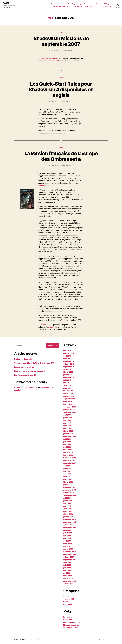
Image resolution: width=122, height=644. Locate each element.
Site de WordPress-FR (72, 627)
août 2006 (67, 498)
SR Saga (107, 4)
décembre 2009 (70, 407)
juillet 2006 (68, 500)
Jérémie (55, 50)
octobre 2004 (69, 557)
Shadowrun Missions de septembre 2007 (61, 41)
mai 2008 (67, 444)
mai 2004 (67, 570)
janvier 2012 (68, 375)
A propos (40, 4)
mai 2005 (67, 538)
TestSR (6, 3)
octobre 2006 (69, 492)
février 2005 (68, 546)
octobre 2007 (69, 460)
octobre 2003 (69, 584)
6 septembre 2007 (68, 165)
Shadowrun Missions (56, 61)
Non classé (68, 604)
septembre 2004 (70, 559)
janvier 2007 (68, 484)
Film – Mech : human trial (103, 6)
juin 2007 (67, 471)
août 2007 (67, 466)
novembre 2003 (70, 581)
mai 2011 (67, 383)
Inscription (67, 617)
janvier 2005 (68, 549)
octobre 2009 (69, 409)
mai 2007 (67, 474)
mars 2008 (68, 450)
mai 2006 (67, 506)
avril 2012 (67, 369)
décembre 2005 (70, 519)
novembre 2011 (69, 377)
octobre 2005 (69, 525)
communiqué (44, 185)
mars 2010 (67, 401)
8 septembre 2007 (68, 101)
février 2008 (68, 452)
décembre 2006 (70, 487)
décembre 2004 (70, 551)
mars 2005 (68, 543)
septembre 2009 (70, 412)
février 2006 (68, 514)
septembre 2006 (70, 495)
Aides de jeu (51, 4)
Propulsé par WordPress (34, 640)
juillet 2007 (68, 468)
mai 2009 (67, 423)
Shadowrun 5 (88, 4)
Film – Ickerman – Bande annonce (84, 6)
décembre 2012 (69, 361)
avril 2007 (67, 476)
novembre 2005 (70, 522)
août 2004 (67, 562)
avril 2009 (67, 425)
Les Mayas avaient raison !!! (25, 375)
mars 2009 (68, 428)
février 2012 (68, 372)
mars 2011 (67, 388)
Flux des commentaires (72, 625)
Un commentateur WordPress (26, 387)
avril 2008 (67, 447)
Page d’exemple (77, 4)
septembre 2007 (70, 463)
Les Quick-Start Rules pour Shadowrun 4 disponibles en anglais (61, 89)
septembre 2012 (70, 366)
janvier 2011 (68, 393)
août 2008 (67, 439)
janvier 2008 (68, 455)
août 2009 (67, 415)
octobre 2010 (69, 396)
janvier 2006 (68, 517)
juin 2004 (67, 568)
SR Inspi (98, 4)
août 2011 (67, 380)
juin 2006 (67, 503)
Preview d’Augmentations (24, 367)
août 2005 (67, 530)
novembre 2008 (70, 436)
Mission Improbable (64, 4)
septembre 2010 (70, 399)
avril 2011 (67, 385)
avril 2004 (67, 573)
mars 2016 (67, 358)
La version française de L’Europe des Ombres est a (61, 156)
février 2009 (68, 431)
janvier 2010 (68, 404)
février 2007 (68, 482)
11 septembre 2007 (68, 50)
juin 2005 (67, 535)
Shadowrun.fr (46, 324)
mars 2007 (68, 479)
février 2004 (68, 578)
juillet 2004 (68, 565)
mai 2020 (67, 350)
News (61, 32)
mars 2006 (68, 511)
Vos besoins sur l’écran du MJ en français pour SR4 (34, 363)
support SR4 (53, 327)
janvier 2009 (68, 433)
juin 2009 (67, 420)
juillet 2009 (68, 417)
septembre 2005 (70, 527)
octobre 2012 (69, 364)
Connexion (67, 619)
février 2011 (68, 391)
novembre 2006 (70, 490)
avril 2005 (67, 541)
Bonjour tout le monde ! (23, 359)
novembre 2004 (70, 554)
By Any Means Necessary (49, 58)
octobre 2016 (69, 353)
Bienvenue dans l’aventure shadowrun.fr (30, 371)
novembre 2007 (70, 458)
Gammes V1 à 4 (69, 599)
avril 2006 (67, 509)
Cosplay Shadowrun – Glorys (62, 6)
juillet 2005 (68, 533)
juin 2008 (67, 441)
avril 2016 (67, 356)
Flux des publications (72, 622)
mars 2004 (68, 576)
